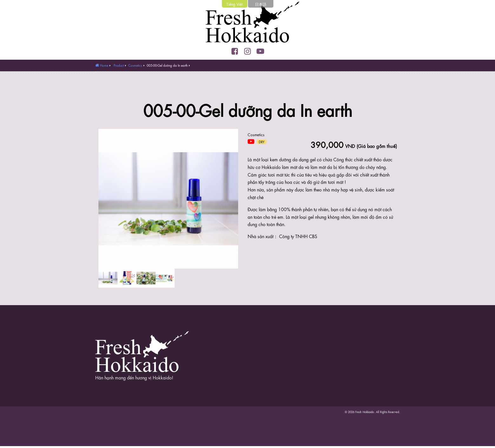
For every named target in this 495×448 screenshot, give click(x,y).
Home (104, 65)
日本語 (261, 4)
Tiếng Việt (234, 4)
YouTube (260, 51)
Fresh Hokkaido (248, 24)
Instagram (248, 51)
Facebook (235, 51)
